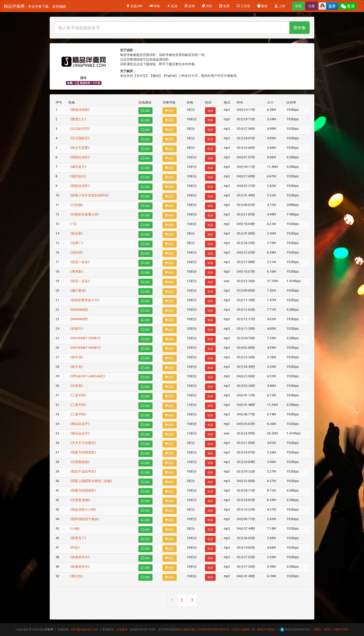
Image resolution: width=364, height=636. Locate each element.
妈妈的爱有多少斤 (85, 300)
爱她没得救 (80, 110)
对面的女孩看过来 (85, 214)
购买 (170, 111)
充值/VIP (134, 6)
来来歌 (77, 271)
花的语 (77, 252)
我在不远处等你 (83, 471)
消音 (207, 6)
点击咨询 (122, 629)
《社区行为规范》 (241, 629)
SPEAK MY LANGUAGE (88, 376)
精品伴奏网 (35, 6)
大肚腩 (77, 205)
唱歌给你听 (80, 157)
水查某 (77, 386)
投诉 (210, 111)
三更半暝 (78, 395)
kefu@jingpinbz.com (85, 629)
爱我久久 (78, 119)
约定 (75, 548)
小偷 (75, 528)
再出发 (77, 576)
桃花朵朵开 (80, 424)
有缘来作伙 (80, 557)
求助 (155, 6)
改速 (172, 6)
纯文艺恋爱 (80, 148)
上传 (280, 6)
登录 (298, 6)
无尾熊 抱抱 (80, 500)
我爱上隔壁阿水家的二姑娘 (91, 481)
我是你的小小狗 (83, 509)
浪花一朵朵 (80, 262)
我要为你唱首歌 (83, 452)
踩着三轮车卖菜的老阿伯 (90, 195)
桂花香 (77, 233)
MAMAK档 (79, 310)
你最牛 (77, 329)
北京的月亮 (80, 129)
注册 (312, 6)
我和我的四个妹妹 (85, 519)
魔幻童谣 (78, 290)
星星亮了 (78, 538)
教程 (262, 6)
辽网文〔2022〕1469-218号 (331, 629)
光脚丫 (77, 243)
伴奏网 (49, 629)
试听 (145, 111)
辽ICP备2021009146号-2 (212, 629)
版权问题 (189, 629)
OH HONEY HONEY (85, 338)
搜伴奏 (299, 28)
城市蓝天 (78, 167)
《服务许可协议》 (266, 629)
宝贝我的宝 (80, 138)
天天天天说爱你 (83, 443)
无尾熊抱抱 (80, 462)
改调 (190, 6)
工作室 (243, 6)
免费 (224, 6)
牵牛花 (77, 357)
